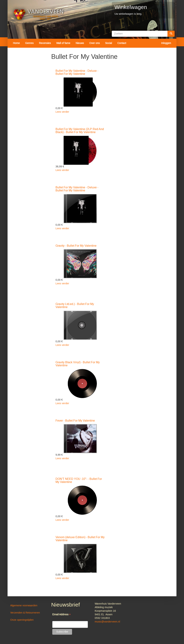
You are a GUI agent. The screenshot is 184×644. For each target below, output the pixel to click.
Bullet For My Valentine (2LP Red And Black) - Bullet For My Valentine (80, 131)
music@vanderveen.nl (107, 622)
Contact (122, 43)
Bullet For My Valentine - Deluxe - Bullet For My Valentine (77, 72)
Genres (29, 43)
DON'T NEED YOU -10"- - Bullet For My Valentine (79, 481)
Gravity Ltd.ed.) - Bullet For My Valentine (75, 306)
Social (109, 43)
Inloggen (166, 43)
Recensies (45, 43)
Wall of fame (63, 43)
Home (16, 43)
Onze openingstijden (22, 620)
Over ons (95, 43)
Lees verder (62, 112)
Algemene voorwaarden (24, 606)
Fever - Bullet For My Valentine (75, 421)
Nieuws (80, 43)
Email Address (61, 615)
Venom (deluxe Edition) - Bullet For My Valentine (80, 539)
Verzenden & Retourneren (25, 613)
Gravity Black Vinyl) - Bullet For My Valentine (78, 364)
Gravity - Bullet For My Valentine (76, 246)
